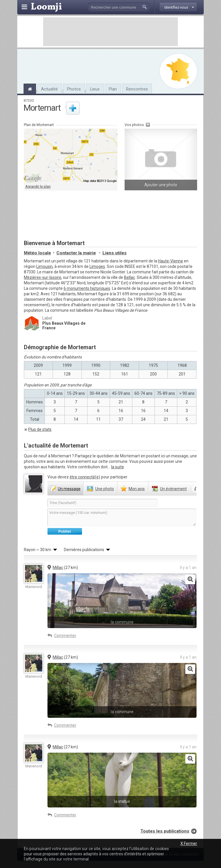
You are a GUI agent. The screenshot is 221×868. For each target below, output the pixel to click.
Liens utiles (115, 253)
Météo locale (37, 253)
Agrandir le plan (38, 186)
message (69, 489)
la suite (118, 467)
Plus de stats (40, 429)
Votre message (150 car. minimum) (122, 517)
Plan (113, 89)
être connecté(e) (85, 477)
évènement (173, 489)
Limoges (97, 266)
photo (105, 489)
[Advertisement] (110, 32)
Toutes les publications (165, 831)
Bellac (129, 277)
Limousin (44, 266)
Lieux (95, 89)
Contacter (76, 253)
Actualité (49, 89)
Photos (74, 89)
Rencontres (137, 89)
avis (137, 489)
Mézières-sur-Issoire (43, 277)
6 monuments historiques (87, 288)
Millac (58, 568)
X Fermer (189, 843)
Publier (65, 531)
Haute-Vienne (170, 261)
